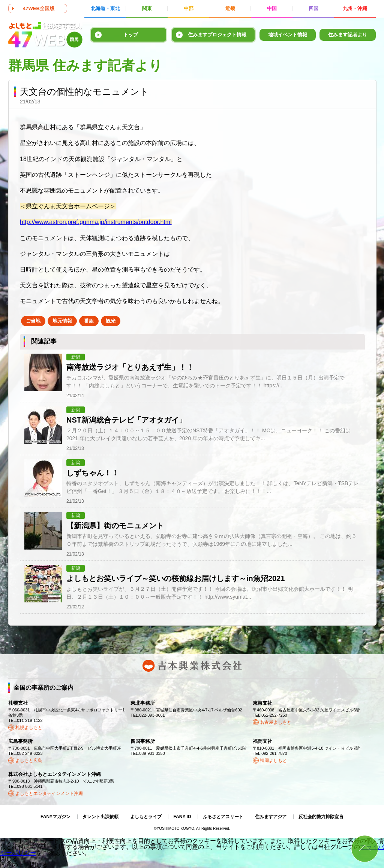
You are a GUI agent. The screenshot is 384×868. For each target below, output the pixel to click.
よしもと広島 (29, 760)
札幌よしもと (29, 728)
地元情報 (62, 321)
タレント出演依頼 (100, 817)
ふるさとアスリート (223, 817)
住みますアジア (271, 817)
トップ (131, 35)
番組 (89, 321)
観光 (111, 321)
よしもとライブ (146, 817)
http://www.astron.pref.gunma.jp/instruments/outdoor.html (96, 222)
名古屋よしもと (276, 722)
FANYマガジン (55, 817)
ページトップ (365, 849)
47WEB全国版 (39, 8)
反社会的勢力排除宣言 (321, 817)
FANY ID (182, 817)
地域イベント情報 (288, 35)
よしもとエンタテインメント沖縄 (49, 793)
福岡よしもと (273, 760)
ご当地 (33, 321)
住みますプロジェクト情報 (217, 35)
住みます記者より (348, 35)
